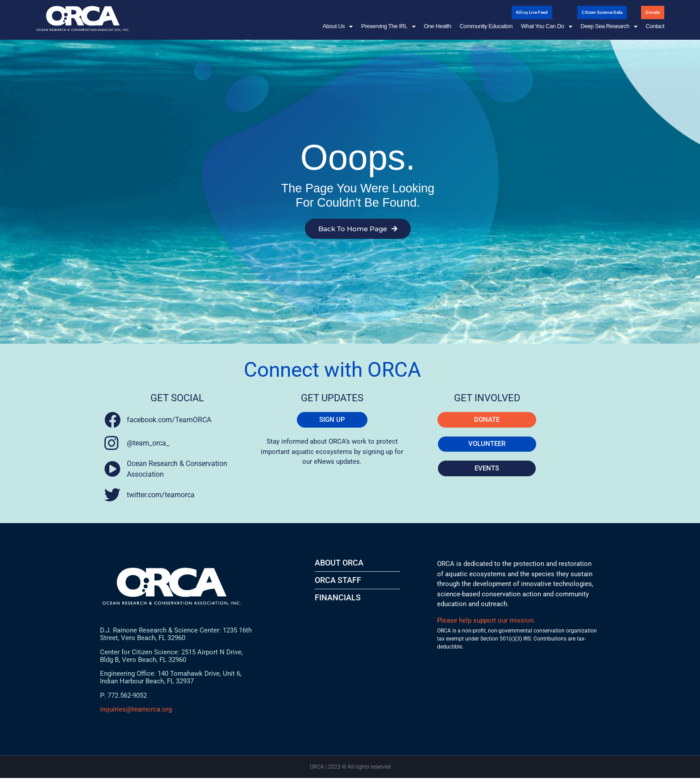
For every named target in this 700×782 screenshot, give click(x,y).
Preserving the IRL (388, 26)
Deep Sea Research (609, 26)
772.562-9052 (127, 699)
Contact (655, 26)
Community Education (486, 26)
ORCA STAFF (338, 584)
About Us (337, 26)
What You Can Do (546, 26)
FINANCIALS (338, 601)
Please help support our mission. (486, 624)
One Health (437, 26)
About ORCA (339, 567)
